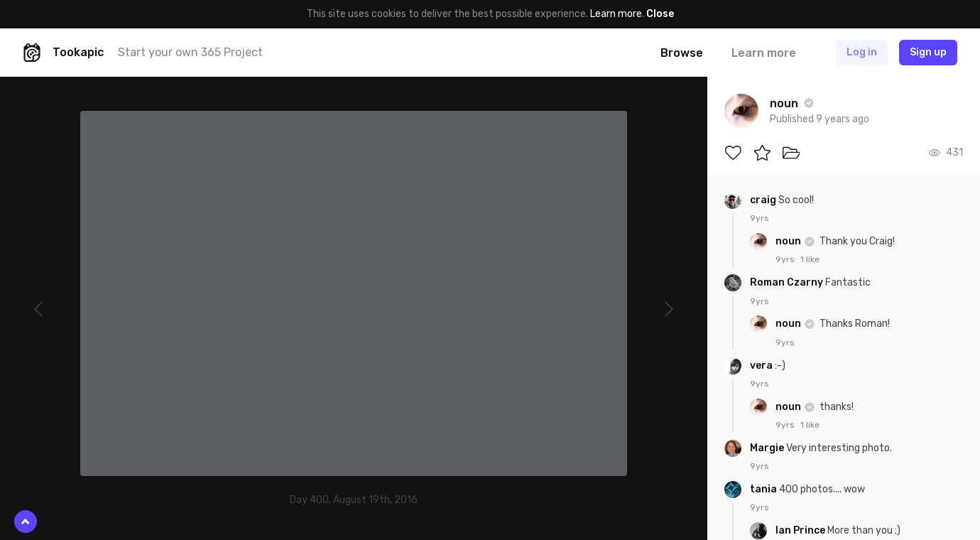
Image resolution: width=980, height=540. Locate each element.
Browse (682, 53)
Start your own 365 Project (190, 52)
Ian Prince (801, 530)
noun (789, 241)
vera (762, 366)
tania (764, 489)
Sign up (928, 52)
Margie (768, 448)
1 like (810, 259)
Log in (862, 52)
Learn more (616, 14)
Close (660, 14)
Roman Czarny (788, 282)
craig (764, 200)
